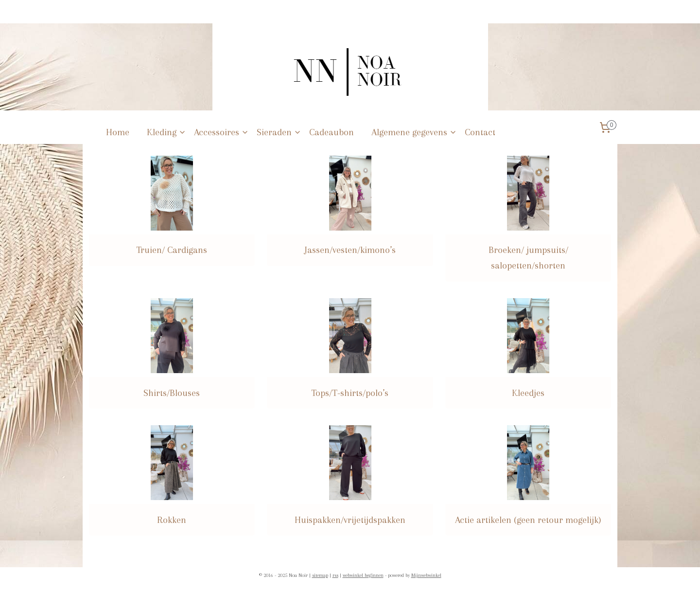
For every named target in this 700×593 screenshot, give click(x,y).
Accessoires (221, 132)
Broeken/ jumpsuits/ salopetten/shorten (528, 258)
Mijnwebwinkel (426, 575)
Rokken (172, 520)
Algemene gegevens (414, 132)
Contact (480, 132)
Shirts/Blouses (172, 393)
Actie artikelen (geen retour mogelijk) (528, 520)
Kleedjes (528, 393)
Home (118, 132)
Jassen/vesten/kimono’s (350, 250)
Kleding (166, 132)
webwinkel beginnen (363, 575)
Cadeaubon (332, 132)
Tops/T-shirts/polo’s (350, 393)
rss (335, 575)
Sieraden (279, 132)
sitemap (320, 575)
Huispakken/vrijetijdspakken (350, 520)
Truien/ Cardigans (172, 250)
